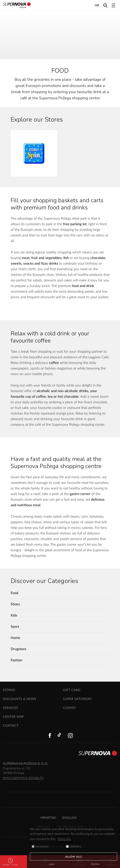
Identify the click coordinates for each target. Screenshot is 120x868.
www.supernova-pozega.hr (23, 778)
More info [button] (64, 839)
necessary (40, 846)
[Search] (105, 5)
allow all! (73, 857)
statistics (74, 846)
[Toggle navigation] (113, 5)
